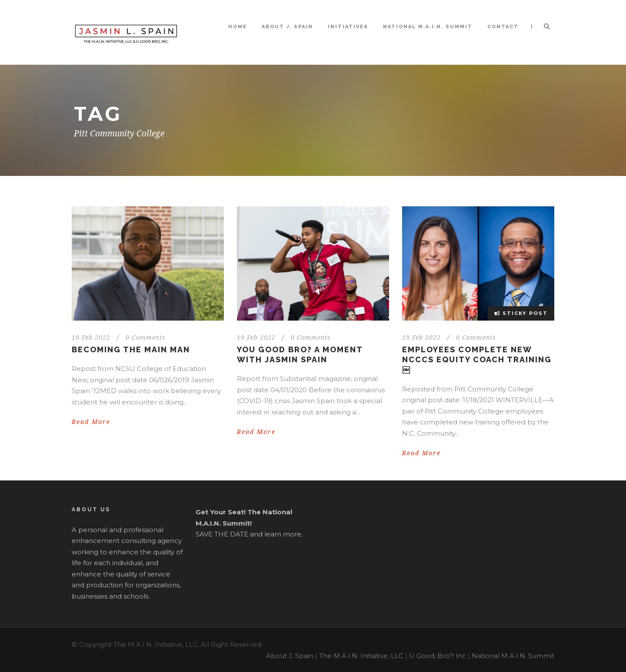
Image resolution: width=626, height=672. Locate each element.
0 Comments (146, 338)
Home (238, 27)
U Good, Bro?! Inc (438, 656)
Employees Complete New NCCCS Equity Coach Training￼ (477, 360)
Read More (91, 422)
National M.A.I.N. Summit (428, 27)
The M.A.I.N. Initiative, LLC (361, 656)
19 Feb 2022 (91, 338)
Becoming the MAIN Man (131, 349)
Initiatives (348, 27)
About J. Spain (287, 27)
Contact (503, 27)
